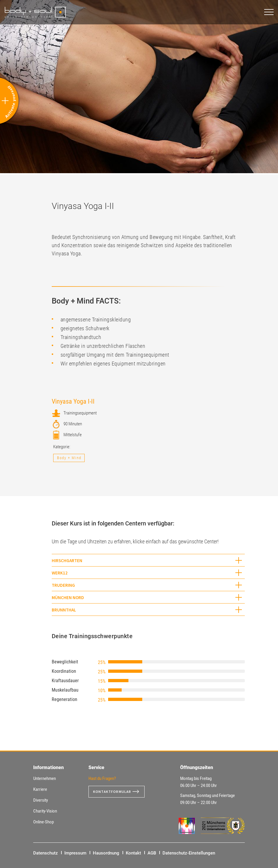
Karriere (40, 789)
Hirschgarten (67, 561)
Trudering (63, 585)
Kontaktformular (115, 792)
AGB (152, 853)
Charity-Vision (45, 811)
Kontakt (133, 853)
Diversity (41, 800)
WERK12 (60, 573)
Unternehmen (45, 778)
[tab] (148, 560)
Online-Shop (43, 822)
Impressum (75, 853)
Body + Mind (69, 458)
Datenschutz (46, 853)
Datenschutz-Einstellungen (189, 853)
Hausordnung (106, 853)
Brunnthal (64, 610)
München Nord (68, 598)
